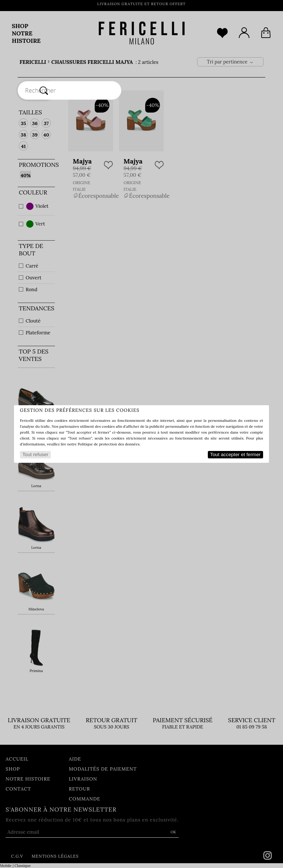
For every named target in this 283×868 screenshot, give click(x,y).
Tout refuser (35, 454)
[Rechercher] (44, 90)
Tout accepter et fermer (235, 454)
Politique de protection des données (109, 444)
